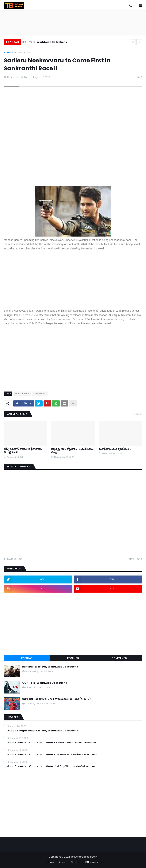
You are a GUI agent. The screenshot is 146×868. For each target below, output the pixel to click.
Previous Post (14, 559)
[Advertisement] (73, 279)
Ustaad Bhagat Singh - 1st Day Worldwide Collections (42, 731)
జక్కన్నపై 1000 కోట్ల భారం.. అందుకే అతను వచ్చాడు (72, 451)
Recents (73, 658)
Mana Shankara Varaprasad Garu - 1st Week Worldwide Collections (52, 755)
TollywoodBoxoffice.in (84, 857)
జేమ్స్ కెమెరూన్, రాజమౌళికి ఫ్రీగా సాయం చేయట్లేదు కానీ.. (23, 451)
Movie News (40, 394)
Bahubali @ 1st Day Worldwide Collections (50, 667)
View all (138, 414)
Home (8, 52)
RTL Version (92, 862)
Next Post (135, 559)
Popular (27, 658)
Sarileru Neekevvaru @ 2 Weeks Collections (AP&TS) (56, 699)
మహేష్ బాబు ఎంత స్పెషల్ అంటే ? (115, 449)
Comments (119, 658)
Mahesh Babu (22, 52)
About (63, 862)
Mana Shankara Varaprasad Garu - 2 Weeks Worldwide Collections (51, 743)
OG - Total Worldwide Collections (44, 42)
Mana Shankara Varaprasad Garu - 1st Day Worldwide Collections (51, 766)
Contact (76, 862)
